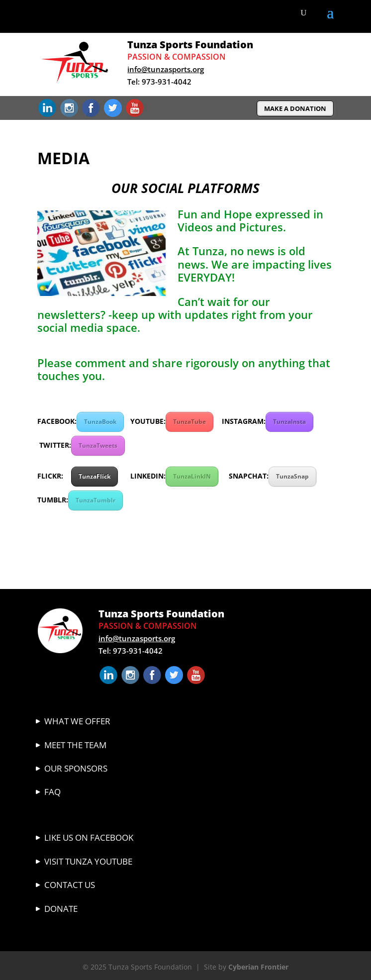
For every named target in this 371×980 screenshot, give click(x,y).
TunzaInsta (289, 422)
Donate (61, 909)
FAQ (52, 792)
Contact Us (70, 885)
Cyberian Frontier (258, 967)
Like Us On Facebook (89, 837)
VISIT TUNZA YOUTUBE (88, 861)
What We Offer (77, 721)
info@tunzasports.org (166, 69)
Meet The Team (75, 745)
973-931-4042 (167, 82)
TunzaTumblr (95, 500)
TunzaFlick (94, 476)
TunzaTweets (98, 445)
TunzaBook (100, 422)
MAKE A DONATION (295, 108)
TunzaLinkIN (192, 476)
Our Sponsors (76, 768)
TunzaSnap (292, 476)
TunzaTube (189, 422)
